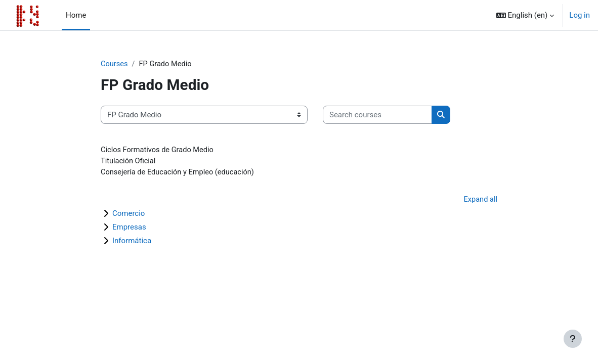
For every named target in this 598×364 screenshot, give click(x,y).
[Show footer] (573, 339)
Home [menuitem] (76, 15)
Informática (132, 242)
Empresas (129, 229)
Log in (580, 15)
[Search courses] (377, 115)
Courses (115, 64)
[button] (525, 15)
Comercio (129, 215)
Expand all (480, 201)
